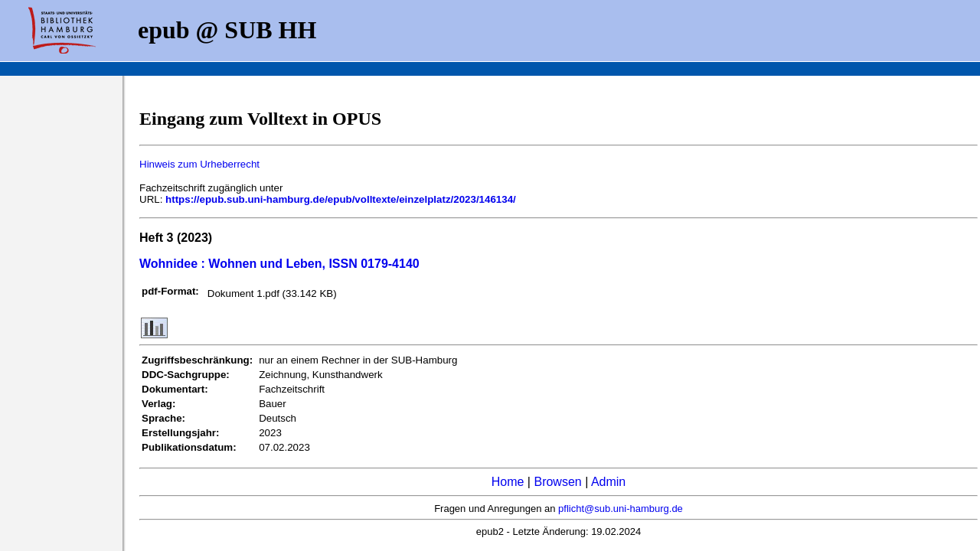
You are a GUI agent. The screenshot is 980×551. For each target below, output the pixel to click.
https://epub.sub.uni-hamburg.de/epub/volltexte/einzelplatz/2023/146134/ (341, 199)
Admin (608, 482)
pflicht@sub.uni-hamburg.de (621, 509)
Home (508, 482)
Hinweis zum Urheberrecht (199, 164)
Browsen (557, 482)
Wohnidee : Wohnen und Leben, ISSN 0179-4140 (279, 264)
